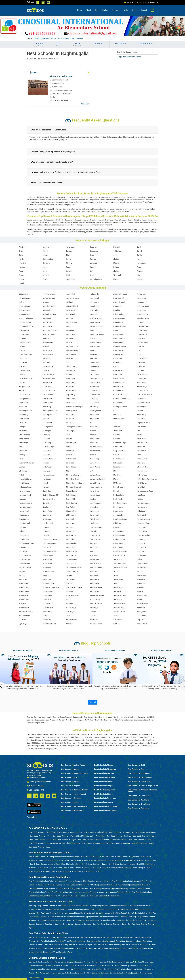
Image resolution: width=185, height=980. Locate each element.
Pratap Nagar (24, 535)
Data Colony (71, 379)
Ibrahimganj (23, 415)
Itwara (69, 423)
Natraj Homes (71, 495)
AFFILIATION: (121, 45)
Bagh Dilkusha (71, 322)
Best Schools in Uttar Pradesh (106, 806)
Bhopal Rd (94, 354)
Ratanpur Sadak (25, 555)
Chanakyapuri (95, 362)
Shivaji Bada (23, 595)
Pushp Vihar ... (72, 539)
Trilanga (93, 612)
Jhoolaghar (118, 431)
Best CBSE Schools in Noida (143, 843)
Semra (116, 575)
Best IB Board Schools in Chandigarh (131, 868)
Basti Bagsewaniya (97, 334)
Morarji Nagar (95, 483)
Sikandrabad (47, 599)
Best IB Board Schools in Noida (64, 871)
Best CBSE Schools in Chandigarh (90, 843)
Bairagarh (70, 326)
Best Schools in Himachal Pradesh (74, 790)
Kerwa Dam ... (24, 451)
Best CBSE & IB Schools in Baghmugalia (60, 737)
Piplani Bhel (47, 531)
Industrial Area (119, 419)
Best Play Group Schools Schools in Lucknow (94, 913)
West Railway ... (143, 624)
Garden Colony (142, 391)
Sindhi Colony (95, 599)
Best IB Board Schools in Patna (103, 868)
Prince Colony (95, 535)
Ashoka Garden (143, 314)
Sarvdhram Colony (120, 567)
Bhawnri (93, 350)
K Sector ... (141, 435)
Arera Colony (71, 310)
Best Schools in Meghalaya (105, 769)
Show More (85, 104)
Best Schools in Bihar (69, 778)
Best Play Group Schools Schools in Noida (109, 924)
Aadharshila (94, 294)
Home (80, 10)
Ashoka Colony (119, 314)
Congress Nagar (49, 374)
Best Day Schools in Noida (120, 973)
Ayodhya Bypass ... (97, 318)
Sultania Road (24, 608)
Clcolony (22, 374)
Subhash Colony (96, 604)
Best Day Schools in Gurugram (96, 973)
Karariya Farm (142, 443)
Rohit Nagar (141, 555)
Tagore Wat (141, 608)
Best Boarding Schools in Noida (81, 896)
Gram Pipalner (48, 403)
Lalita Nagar (47, 467)
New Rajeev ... (142, 507)
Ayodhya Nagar (119, 318)
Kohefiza (69, 455)
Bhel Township (48, 354)
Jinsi (139, 431)
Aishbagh (70, 302)
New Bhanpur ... (96, 503)
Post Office (94, 531)
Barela (92, 330)
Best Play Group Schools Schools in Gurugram (73, 924)
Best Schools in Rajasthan (105, 790)
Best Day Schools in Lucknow (109, 966)
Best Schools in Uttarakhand (139, 796)
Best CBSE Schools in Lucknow (119, 836)
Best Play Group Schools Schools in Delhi (45, 906)
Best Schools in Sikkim (103, 794)
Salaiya (140, 559)
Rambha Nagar (72, 551)
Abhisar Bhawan (49, 298)
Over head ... (71, 519)
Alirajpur (22, 247)
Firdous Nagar (142, 387)
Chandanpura (118, 362)
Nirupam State (71, 511)
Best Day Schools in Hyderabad (112, 962)
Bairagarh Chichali (97, 326)
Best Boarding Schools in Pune (58, 885)
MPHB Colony (142, 483)
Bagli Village (141, 322)
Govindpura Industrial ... (122, 399)
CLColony (141, 370)
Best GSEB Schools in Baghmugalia (93, 746)
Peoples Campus (96, 527)
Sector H (69, 575)
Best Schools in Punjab (103, 786)
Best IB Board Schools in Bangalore (68, 857)
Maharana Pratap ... (74, 475)
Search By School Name (127, 52)
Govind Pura (71, 399)
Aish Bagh (23, 302)
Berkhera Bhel (95, 346)
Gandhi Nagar (95, 391)
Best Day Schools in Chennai (137, 962)
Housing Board (72, 411)
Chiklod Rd (141, 366)
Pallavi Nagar (95, 519)
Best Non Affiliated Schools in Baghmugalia (123, 746)
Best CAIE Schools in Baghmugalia (137, 743)
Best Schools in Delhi (136, 765)
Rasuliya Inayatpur (120, 551)
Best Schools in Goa (136, 769)
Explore (105, 10)
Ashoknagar (71, 247)
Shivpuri (46, 275)
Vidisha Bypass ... (73, 620)
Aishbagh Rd (94, 302)
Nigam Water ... (48, 511)
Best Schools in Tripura (103, 802)
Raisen (139, 267)
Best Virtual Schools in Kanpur (56, 948)
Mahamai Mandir (49, 475)
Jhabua (116, 259)
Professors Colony (144, 535)
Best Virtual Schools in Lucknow (129, 941)
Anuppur (46, 247)
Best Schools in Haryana (70, 786)
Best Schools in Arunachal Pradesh (75, 773)
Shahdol (116, 271)
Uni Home (23, 620)
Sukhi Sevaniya (142, 604)
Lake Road (70, 463)
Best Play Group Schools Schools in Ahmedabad (56, 913)
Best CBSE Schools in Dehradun (90, 840)
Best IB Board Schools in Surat (68, 864)
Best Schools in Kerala (70, 802)
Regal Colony (71, 555)
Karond (22, 447)
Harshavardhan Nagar (74, 407)
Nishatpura (141, 511)
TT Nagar (70, 616)
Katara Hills (118, 447)
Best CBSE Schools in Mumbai (65, 836)
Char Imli (22, 366)
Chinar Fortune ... (25, 370)
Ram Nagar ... (24, 551)
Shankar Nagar (25, 587)
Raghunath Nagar (49, 543)
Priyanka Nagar (119, 535)
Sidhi (68, 275)
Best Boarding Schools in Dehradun (131, 889)
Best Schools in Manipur (104, 765)
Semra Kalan (47, 579)
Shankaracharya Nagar (51, 587)
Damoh (140, 251)
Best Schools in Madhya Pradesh (74, 806)
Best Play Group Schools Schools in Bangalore (81, 906)
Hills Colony (94, 407)
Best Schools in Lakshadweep (140, 778)
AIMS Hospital (119, 298)
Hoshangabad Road (50, 411)
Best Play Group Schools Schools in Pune (107, 909)
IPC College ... (142, 419)
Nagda (139, 279)
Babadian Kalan (25, 322)
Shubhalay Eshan (120, 595)
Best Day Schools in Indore (133, 966)
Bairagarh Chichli (120, 326)
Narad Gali (141, 487)
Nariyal (116, 491)
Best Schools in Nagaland (104, 778)
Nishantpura (94, 511)
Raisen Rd (93, 543)
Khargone (46, 263)
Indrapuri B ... (71, 419)
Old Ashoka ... (71, 515)
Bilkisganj (70, 358)
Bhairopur (141, 346)
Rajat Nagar (47, 547)
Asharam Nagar (25, 314)
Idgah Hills (70, 415)
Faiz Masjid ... (48, 387)
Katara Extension (96, 447)
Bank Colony (71, 330)
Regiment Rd (94, 555)
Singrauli (93, 275)
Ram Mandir (141, 547)
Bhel (139, 350)
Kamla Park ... (95, 443)
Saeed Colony (48, 559)
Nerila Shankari (72, 503)
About (88, 10)
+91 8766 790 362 (36, 786)
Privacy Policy (33, 817)
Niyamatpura (24, 515)
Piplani (21, 531)
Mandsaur (94, 263)
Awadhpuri (47, 318)
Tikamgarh (117, 275)
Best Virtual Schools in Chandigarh (107, 948)
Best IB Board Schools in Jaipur (50, 868)
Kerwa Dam (141, 447)
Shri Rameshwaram (97, 595)
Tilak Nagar (70, 612)
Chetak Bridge (48, 366)
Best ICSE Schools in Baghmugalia (67, 734)
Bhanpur (22, 350)
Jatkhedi (93, 431)
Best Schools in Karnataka (71, 798)
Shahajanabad (119, 579)
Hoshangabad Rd (25, 411)
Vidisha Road (118, 620)
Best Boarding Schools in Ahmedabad (114, 885)
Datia (21, 255)
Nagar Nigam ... (119, 487)
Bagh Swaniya (95, 322)
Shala (115, 583)
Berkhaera (23, 346)
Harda (21, 259)
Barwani (116, 247)
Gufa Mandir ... (95, 403)
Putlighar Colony (119, 539)
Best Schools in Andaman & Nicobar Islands (142, 791)
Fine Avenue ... (95, 387)
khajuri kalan (142, 451)
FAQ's (126, 10)
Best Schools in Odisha (103, 782)
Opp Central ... (142, 515)
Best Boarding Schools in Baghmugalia (98, 717)
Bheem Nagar (118, 350)
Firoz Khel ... (23, 391)
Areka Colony (47, 310)
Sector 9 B (94, 571)
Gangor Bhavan (119, 391)
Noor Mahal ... (48, 515)
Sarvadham (47, 567)
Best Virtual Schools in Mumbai (73, 941)
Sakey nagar (118, 559)
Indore (69, 259)
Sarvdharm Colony (97, 567)
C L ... (68, 362)
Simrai (68, 599)
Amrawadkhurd (72, 306)
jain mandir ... (24, 431)
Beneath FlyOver (25, 342)
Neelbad (140, 499)
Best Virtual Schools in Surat (55, 945)
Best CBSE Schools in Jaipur (140, 840)
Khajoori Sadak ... (120, 451)
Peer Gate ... (47, 527)
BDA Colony (47, 338)
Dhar (68, 255)
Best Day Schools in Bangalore (63, 962)
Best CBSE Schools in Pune (41, 836)
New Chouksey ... (143, 503)
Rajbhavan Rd (71, 547)
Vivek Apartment (96, 624)
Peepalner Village (143, 523)
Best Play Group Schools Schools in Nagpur (73, 917)
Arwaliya (117, 310)
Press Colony (71, 535)
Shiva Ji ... (141, 591)
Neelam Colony (119, 499)
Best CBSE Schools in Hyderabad (117, 832)
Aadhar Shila (71, 294)
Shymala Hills (24, 599)
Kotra (21, 459)
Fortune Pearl (71, 391)
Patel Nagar (94, 523)
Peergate (69, 527)
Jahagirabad (24, 427)
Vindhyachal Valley (49, 624)
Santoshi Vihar (142, 563)
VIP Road (70, 624)
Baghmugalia (118, 322)
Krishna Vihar (142, 459)
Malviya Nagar (142, 475)
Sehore (69, 271)
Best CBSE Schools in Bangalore (65, 832)
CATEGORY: (99, 45)
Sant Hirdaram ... (96, 563)
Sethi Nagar (70, 579)
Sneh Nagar (118, 599)
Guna (115, 255)
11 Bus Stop (23, 294)
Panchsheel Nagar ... (145, 519)
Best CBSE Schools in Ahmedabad (92, 836)
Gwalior (140, 255)
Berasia (69, 342)
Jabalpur (93, 259)
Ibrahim (140, 411)
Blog (97, 10)
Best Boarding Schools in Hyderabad (126, 881)
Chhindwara (118, 251)
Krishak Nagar (95, 459)
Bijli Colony (23, 358)
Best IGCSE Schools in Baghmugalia (132, 740)
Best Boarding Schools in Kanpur (91, 892)
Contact (144, 10)
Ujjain (139, 275)
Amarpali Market (25, 306)
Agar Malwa (71, 279)
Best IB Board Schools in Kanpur (76, 868)
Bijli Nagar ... (47, 358)
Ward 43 (116, 624)
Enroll (134, 10)
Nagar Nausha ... (96, 487)
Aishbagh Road (119, 302)
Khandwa (23, 263)
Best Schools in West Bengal (106, 811)
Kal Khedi (117, 439)
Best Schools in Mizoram (104, 773)
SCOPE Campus (72, 571)
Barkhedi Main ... (25, 334)
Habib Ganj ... (48, 407)
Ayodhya (69, 318)
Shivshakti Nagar (72, 595)
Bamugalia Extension (50, 330)
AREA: (78, 45)
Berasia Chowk (95, 342)
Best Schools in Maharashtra (72, 811)
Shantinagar (142, 587)
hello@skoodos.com (134, 2)
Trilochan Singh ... (25, 616)
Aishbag (46, 302)
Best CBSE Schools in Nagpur (65, 840)
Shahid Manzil (24, 583)
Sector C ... (47, 575)
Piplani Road (71, 531)
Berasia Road (118, 342)
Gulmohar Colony (143, 403)
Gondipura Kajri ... (26, 399)
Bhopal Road (118, 354)
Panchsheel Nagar (120, 519)
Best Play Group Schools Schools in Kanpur (90, 920)
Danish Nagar (142, 374)
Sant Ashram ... (48, 563)
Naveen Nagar (95, 495)
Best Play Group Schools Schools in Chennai (72, 909)
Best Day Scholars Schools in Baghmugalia (128, 720)
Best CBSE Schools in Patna (64, 843)
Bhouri (139, 354)
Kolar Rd (93, 455)
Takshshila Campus (26, 612)
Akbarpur (140, 302)
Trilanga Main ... (143, 612)
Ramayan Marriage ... (50, 551)
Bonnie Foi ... (24, 362)
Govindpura (94, 399)
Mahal (21, 475)
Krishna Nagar (119, 459)
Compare (116, 10)
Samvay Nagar (24, 563)
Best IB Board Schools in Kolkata (96, 857)
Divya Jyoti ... (71, 383)
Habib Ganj (23, 407)
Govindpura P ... (143, 399)
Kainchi (69, 439)
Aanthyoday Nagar (120, 294)
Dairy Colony (94, 374)
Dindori (92, 255)
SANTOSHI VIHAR (120, 563)
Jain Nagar (47, 431)
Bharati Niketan (72, 350)
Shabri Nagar (95, 579)
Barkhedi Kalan (143, 330)
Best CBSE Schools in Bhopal (116, 840)
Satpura (22, 571)
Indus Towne (94, 419)
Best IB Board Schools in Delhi (41, 857)
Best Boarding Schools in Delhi (41, 881)
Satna (45, 271)
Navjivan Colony (119, 495)
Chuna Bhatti (71, 370)
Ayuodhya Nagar (143, 318)
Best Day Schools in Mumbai (58, 966)
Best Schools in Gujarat (70, 782)
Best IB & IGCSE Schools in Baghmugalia (70, 740)
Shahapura (141, 579)
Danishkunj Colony (26, 379)
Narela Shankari (72, 491)
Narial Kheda (95, 491)
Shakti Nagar (95, 583)
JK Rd (68, 435)
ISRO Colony (47, 423)
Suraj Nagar (94, 608)
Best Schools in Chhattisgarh (139, 804)
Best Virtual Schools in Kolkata (93, 937)
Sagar (21, 271)
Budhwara (46, 362)
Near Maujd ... (71, 499)
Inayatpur (117, 415)
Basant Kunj (71, 334)
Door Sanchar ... (96, 383)
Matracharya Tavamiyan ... (147, 479)
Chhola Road (95, 366)
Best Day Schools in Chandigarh (70, 973)
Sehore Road (94, 575)
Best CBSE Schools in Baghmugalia (40, 734)
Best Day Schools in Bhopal (103, 969)
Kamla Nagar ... (72, 443)
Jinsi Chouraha (25, 435)
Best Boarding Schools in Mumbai (84, 885)
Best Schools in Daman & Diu (139, 782)
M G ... (69, 471)
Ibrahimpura (47, 415)
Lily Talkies (23, 471)
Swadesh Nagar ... (120, 608)
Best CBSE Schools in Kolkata (91, 832)
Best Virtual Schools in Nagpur (80, 945)
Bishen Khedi (118, 358)
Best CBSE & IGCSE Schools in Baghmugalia (128, 737)
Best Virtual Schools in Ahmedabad (101, 941)
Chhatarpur (94, 251)
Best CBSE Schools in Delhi (40, 832)
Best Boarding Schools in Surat (76, 889)
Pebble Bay (117, 523)
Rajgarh (93, 267)
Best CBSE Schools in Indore (144, 836)
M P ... (92, 471)
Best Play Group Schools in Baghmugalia (68, 717)
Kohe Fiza (46, 455)
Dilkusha (22, 383)
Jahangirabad (48, 427)
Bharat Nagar (48, 350)
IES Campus (94, 415)
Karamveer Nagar (120, 443)
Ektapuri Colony (25, 387)
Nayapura (23, 499)
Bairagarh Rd (24, 330)
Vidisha (45, 279)
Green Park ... (71, 403)
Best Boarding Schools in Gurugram (53, 896)
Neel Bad (93, 499)
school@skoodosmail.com (39, 782)
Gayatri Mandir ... (49, 395)
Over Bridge (47, 519)
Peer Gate (23, 527)
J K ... (92, 423)
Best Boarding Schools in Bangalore (69, 881)
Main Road (117, 475)
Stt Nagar (70, 604)
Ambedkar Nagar (49, 306)
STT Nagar (46, 604)
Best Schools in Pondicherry (139, 773)
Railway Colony (72, 543)
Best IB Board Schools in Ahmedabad (113, 860)
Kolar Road (117, 455)
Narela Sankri (47, 491)
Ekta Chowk (141, 383)
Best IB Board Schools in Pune (57, 860)
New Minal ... (118, 507)
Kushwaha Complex (26, 463)
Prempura (46, 535)
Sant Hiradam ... (72, 563)
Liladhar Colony (143, 467)
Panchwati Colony (26, 523)
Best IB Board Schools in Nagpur (94, 864)
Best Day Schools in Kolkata (87, 962)
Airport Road (142, 298)
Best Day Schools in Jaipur (125, 969)
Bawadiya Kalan (143, 334)
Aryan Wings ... (142, 310)
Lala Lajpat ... (118, 463)
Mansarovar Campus (98, 479)
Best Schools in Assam (70, 769)
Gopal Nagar (47, 399)
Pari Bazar (70, 523)
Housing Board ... (96, 411)
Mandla (69, 263)
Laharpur (46, 463)
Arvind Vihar (94, 310)
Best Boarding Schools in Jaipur (64, 892)
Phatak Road (142, 527)
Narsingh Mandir (25, 495)
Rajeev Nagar (118, 547)
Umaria (22, 279)
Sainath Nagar (71, 559)
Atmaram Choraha (26, 318)
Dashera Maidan (49, 379)
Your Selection (35, 977)
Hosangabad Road (120, 407)
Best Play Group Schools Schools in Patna (125, 920)
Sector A (116, 571)
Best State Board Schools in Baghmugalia (125, 734)
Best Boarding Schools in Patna (118, 892)
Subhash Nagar (119, 604)
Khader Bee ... (71, 451)
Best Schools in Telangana (138, 808)
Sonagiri (140, 599)
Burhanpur (70, 251)
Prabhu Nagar (119, 531)
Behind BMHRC (119, 338)
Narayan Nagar (25, 491)
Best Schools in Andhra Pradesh (73, 765)
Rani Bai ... (94, 551)
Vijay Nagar (23, 624)
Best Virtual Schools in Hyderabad (120, 937)
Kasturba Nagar (48, 447)
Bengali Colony (48, 342)
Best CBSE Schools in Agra (39, 847)
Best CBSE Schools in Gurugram (118, 843)
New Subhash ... (25, 511)
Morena (116, 263)
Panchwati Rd (48, 523)
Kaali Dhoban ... (25, 439)
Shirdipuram (94, 591)
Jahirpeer (93, 427)
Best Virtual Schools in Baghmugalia (98, 720)
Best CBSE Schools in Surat (41, 840)
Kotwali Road (71, 459)
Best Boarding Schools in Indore (50, 889)
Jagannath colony (144, 423)
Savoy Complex (48, 571)
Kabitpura (46, 439)
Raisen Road (118, 543)
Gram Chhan (24, 403)
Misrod (45, 483)
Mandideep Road (72, 479)
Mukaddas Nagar (25, 487)
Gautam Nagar (24, 395)
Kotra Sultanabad (49, 459)
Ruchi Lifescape (25, 559)
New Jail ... (94, 507)
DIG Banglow (142, 379)
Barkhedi (117, 330)
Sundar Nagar (48, 608)
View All (92, 702)
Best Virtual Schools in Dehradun (107, 945)
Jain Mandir (141, 427)
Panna (45, 267)
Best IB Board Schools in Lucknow (143, 860)
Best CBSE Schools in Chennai (144, 832)
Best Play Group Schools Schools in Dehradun (109, 917)
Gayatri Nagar (71, 395)
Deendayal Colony (96, 379)
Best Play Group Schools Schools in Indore (130, 913)
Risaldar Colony (119, 555)
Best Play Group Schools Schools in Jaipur (54, 920)
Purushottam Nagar (50, 539)
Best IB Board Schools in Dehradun (122, 864)
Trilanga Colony (119, 612)
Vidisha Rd (94, 620)
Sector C (22, 575)
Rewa (68, 267)
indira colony (142, 415)
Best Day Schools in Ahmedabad (83, 966)
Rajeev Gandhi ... (96, 547)
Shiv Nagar (117, 591)
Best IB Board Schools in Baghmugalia (94, 734)
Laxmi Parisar (95, 467)
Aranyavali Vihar (25, 310)
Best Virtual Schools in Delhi (40, 937)
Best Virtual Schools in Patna (81, 948)
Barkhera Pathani (49, 334)
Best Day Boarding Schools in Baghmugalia (129, 717)
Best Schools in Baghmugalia (71, 38)
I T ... (115, 411)
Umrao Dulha (142, 616)
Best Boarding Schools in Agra (107, 896)
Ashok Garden (71, 314)
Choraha (46, 370)
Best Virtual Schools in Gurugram (136, 948)
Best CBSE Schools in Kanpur (40, 843)
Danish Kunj (118, 374)
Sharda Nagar (24, 591)
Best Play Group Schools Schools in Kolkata (119, 906)
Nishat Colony (119, 511)
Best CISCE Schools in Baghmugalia (110, 743)
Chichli (116, 366)
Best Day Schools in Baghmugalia (39, 717)
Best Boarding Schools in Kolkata (97, 881)
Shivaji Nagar (47, 595)
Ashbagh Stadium (49, 314)
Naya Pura (141, 495)
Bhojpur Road (71, 354)
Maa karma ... (142, 471)
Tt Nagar (46, 616)
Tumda (116, 616)
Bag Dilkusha (47, 322)
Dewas (45, 255)
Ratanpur (140, 551)
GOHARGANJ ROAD (144, 395)
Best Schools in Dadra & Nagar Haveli (143, 786)
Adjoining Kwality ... (73, 298)
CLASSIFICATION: (145, 45)
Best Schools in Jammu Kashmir (74, 794)
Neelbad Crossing (25, 503)
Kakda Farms (95, 439)
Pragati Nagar (142, 531)
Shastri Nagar (48, 591)
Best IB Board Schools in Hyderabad (125, 857)
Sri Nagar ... (23, 604)
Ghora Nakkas (119, 395)
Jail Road (117, 427)
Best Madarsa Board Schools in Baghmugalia (63, 746)
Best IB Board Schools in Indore (42, 864)
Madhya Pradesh (42, 38)
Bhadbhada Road (120, 346)
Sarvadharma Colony (74, 567)
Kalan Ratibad (142, 439)
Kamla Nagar (47, 443)
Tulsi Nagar (94, 616)
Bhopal (54, 38)
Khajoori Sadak (95, 451)
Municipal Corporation (74, 487)
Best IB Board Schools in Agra (90, 871)
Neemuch (22, 267)
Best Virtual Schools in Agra (61, 952)
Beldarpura (141, 338)
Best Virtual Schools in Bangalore (66, 937)
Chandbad (141, 362)
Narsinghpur (142, 263)
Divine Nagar (47, 383)
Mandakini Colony (26, 479)
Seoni (92, 271)
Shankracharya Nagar (74, 587)
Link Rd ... (46, 471)
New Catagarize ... (120, 503)
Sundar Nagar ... (72, 608)
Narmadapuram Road (145, 491)
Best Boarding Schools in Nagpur (103, 889)
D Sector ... (70, 374)
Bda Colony (23, 338)
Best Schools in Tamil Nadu (105, 798)
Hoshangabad (48, 259)
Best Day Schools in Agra (142, 973)
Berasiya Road (142, 342)
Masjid (116, 479)
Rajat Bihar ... (24, 547)
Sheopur (22, 275)
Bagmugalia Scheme (26, 326)
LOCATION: (39, 45)
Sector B (140, 571)
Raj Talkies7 (141, 543)
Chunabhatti (94, 370)
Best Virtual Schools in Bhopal (133, 945)
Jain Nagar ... (71, 431)
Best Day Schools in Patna (46, 973)
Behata (92, 338)
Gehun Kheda (95, 395)
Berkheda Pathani (73, 346)
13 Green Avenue (49, 294)
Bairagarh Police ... (144, 326)
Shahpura (70, 583)
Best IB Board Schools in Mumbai (84, 860)
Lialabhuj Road (119, 467)
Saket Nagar (94, 559)
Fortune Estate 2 (49, 391)
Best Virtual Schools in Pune (48, 941)
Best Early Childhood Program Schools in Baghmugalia (76, 743)
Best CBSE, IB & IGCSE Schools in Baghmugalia (93, 737)
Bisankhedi (94, 358)
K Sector (116, 435)
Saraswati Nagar (25, 567)
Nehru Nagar (47, 503)
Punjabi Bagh (24, 539)
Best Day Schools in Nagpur (54, 969)
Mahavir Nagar (95, 475)
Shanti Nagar (118, 587)
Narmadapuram (96, 279)
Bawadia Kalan (119, 334)
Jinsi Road (46, 435)
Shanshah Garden (96, 587)
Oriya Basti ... (24, 519)
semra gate (23, 579)
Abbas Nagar (142, 294)
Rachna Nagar (142, 539)
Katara (69, 447)
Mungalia (46, 487)
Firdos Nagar (118, 387)
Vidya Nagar (142, 620)
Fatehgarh (70, 387)
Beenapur (70, 338)
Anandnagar (118, 306)
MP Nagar (117, 483)
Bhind (21, 251)
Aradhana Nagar (143, 306)
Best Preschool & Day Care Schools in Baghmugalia (65, 720)
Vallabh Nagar (48, 620)
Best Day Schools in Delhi (39, 962)
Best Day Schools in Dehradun (78, 969)
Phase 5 (116, 527)
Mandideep (47, 479)
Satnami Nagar (143, 567)
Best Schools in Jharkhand (138, 800)
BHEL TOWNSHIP (25, 354)
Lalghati (22, 467)
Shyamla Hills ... (143, 595)
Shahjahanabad (48, 583)
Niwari (21, 283)
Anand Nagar (95, 306)
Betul (139, 247)
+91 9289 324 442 (36, 790)
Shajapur (140, 271)
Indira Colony (24, 419)
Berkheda (46, 346)
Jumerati (93, 435)
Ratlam (116, 267)
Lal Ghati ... (94, 463)
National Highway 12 (50, 495)
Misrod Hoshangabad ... (75, 483)
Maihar (116, 279)
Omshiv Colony (119, 515)
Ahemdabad (94, 298)
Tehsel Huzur (47, 612)
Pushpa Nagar (95, 539)
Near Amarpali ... (49, 499)
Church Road (118, 370)
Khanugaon (23, 455)
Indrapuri (46, 419)
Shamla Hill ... (142, 583)
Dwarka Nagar (119, 383)
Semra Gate (141, 575)
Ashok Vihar (94, 314)
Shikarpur (70, 591)
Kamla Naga (24, 443)
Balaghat (93, 247)
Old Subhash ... (95, 515)
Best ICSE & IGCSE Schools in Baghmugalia (102, 740)
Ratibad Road (48, 555)
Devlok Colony (119, 379)
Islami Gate (23, 423)
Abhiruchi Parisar (25, 298)
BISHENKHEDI (142, 358)
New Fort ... (47, 507)
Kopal (139, 455)
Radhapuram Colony (27, 543)
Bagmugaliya (47, 326)
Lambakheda (71, 467)
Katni (139, 259)
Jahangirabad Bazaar (74, 427)
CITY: (59, 45)
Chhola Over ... (72, 366)
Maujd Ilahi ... (24, 483)
